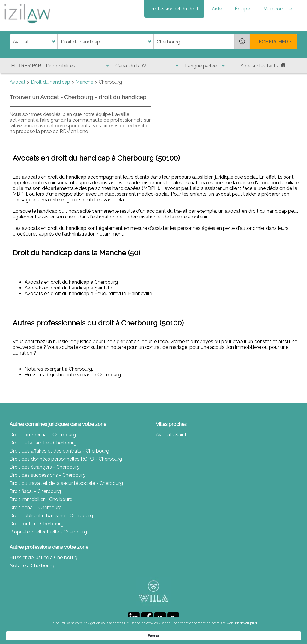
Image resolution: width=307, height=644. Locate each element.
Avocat (18, 82)
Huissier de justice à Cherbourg (43, 558)
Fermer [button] (277, 635)
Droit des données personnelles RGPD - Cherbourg (66, 459)
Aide (217, 9)
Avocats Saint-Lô (175, 435)
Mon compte (278, 9)
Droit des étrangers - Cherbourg (45, 467)
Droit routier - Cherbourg (37, 524)
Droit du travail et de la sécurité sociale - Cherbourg (66, 483)
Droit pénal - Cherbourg (36, 507)
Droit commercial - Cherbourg (43, 435)
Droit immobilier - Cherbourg (41, 499)
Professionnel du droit (174, 9)
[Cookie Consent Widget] (153, 636)
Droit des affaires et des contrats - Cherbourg (59, 451)
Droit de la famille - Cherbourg (43, 443)
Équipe (242, 9)
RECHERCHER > (274, 42)
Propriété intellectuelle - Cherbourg (48, 532)
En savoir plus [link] (214, 635)
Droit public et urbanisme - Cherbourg (51, 516)
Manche (84, 82)
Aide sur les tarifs (263, 66)
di (12, 42)
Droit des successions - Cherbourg (48, 475)
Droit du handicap (51, 82)
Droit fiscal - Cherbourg (35, 491)
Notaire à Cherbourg (32, 566)
